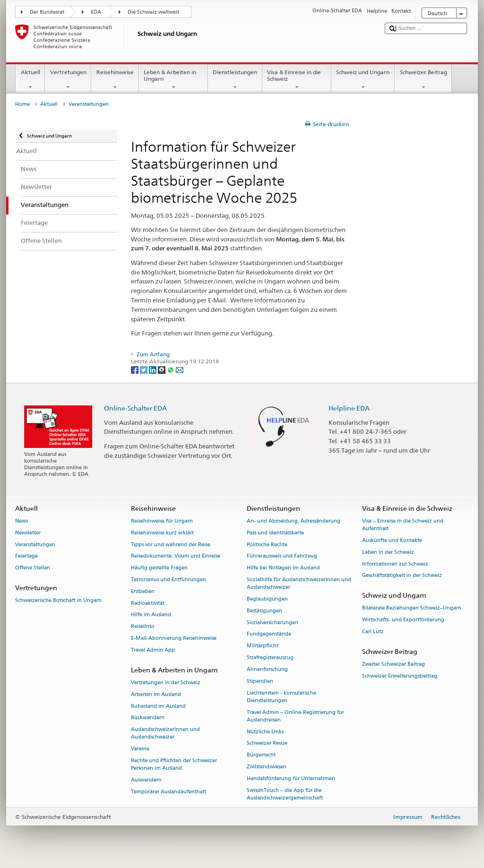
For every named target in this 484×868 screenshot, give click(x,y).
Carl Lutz (373, 632)
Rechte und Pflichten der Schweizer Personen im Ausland (174, 764)
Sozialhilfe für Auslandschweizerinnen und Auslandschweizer (299, 583)
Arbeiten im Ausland (156, 694)
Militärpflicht (263, 646)
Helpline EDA (349, 408)
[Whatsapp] (171, 369)
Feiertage (26, 556)
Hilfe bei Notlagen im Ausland (283, 568)
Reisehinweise (115, 80)
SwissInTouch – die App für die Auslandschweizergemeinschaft (285, 794)
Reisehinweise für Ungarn (162, 521)
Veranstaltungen (35, 545)
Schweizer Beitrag (423, 80)
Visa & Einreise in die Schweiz (297, 80)
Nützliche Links (265, 732)
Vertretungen (68, 80)
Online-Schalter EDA (135, 408)
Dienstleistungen (235, 80)
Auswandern (146, 780)
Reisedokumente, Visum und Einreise (176, 556)
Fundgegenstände (269, 634)
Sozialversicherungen (272, 623)
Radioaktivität (148, 603)
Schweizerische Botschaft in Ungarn (58, 601)
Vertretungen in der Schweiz (166, 683)
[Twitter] (144, 369)
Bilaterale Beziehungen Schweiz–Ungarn (412, 608)
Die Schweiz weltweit (153, 12)
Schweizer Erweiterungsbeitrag (400, 676)
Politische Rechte (267, 545)
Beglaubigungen (267, 599)
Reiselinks (143, 627)
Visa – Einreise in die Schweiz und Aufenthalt (403, 525)
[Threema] (162, 369)
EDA (96, 12)
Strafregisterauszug (270, 657)
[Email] (180, 369)
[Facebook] (135, 369)
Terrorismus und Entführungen (169, 580)
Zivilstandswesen (267, 767)
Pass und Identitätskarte (275, 533)
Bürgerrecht (261, 755)
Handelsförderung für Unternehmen (291, 778)
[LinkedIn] (153, 369)
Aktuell (30, 80)
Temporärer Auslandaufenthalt (169, 792)
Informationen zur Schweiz (395, 564)
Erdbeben (143, 591)
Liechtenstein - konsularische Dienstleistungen (281, 697)
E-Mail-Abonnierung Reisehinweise (174, 638)
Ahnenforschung (267, 669)
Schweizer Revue (267, 743)
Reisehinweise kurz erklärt (162, 533)
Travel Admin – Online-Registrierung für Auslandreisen (295, 716)
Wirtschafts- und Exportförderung (403, 620)
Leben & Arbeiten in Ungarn (173, 80)
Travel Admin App (153, 650)
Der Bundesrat (47, 12)
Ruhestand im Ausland (158, 706)
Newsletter (28, 533)
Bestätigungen (264, 611)
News (22, 521)
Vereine (140, 749)
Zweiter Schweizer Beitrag (393, 664)
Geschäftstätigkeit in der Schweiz (402, 576)
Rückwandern (148, 718)
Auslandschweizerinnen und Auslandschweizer (165, 734)
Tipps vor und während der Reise (171, 545)
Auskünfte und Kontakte (392, 540)
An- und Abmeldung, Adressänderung (294, 521)
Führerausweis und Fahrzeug (282, 556)
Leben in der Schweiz (388, 552)
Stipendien (260, 681)
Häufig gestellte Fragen (159, 568)
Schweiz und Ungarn (363, 80)
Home (22, 104)
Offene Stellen (33, 568)
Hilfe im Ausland (151, 615)
